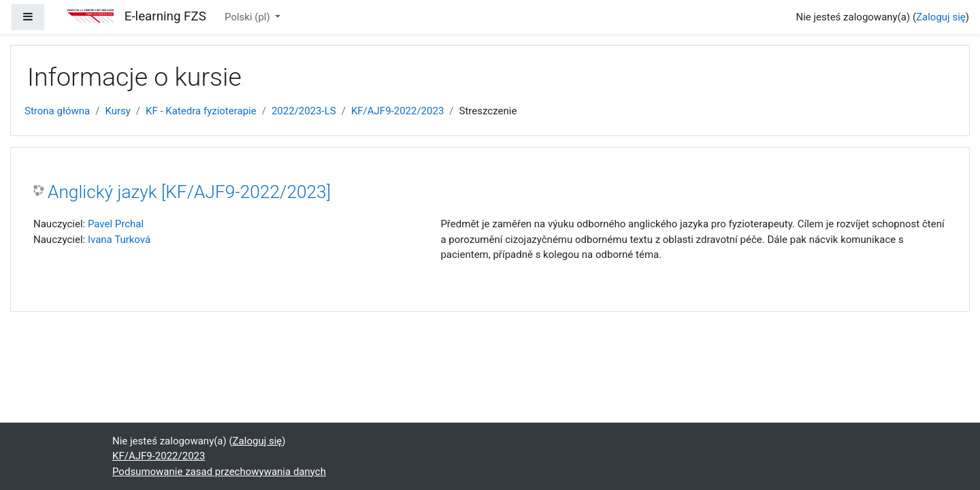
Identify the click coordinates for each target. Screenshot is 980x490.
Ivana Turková (119, 240)
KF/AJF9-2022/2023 (397, 111)
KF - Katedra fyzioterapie (201, 111)
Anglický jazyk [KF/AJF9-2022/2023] (189, 192)
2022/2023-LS (304, 111)
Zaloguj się (941, 17)
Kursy (117, 111)
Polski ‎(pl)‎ (248, 17)
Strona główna (57, 111)
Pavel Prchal (116, 224)
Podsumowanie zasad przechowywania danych (219, 472)
